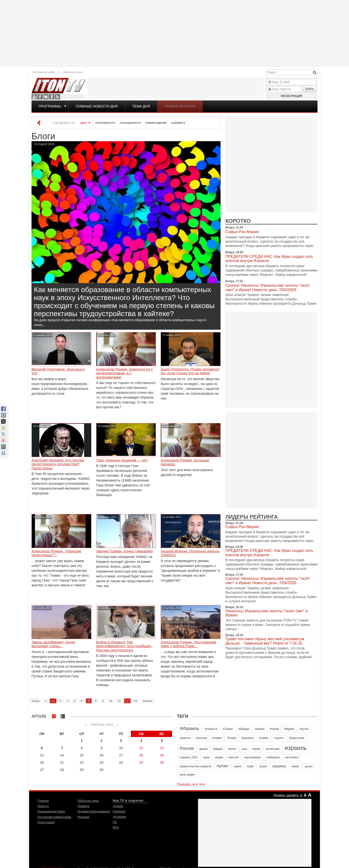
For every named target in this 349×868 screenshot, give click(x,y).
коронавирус (253, 757)
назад (36, 701)
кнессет (234, 757)
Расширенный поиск (51, 811)
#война (260, 729)
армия (203, 749)
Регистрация (291, 96)
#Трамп (228, 729)
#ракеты (185, 738)
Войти (309, 89)
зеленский (273, 749)
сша (250, 766)
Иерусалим (297, 738)
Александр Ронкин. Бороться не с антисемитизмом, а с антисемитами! (125, 373)
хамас (295, 766)
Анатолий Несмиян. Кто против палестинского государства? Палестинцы (58, 464)
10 (111, 701)
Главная (43, 801)
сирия (237, 766)
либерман (273, 757)
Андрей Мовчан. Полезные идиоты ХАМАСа (190, 553)
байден (218, 749)
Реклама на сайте (44, 72)
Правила (83, 806)
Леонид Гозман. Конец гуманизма (125, 551)
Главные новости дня (97, 106)
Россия (187, 748)
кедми (219, 757)
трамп (263, 766)
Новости (43, 806)
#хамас (264, 738)
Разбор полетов (180, 106)
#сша (231, 738)
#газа (274, 729)
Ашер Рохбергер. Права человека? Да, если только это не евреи (190, 371)
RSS (57, 97)
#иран (289, 729)
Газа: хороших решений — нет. (122, 460)
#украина (248, 738)
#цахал (279, 738)
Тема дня (141, 106)
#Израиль (189, 729)
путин (222, 766)
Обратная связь (73, 72)
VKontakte (46, 97)
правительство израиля (195, 766)
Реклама (83, 817)
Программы (50, 106)
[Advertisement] (174, 33)
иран (207, 757)
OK (52, 97)
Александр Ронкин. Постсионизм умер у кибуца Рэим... (188, 644)
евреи (256, 749)
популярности (105, 123)
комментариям (156, 123)
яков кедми (187, 775)
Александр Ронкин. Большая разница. (185, 462)
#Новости (211, 729)
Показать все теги (191, 784)
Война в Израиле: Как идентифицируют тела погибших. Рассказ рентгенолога (124, 646)
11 (119, 701)
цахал (309, 766)
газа (244, 749)
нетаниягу (292, 757)
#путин (304, 729)
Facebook (40, 97)
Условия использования (94, 811)
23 (135, 701)
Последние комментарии (54, 817)
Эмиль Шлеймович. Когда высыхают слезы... (53, 644)
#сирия (217, 738)
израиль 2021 (189, 757)
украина (279, 766)
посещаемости (130, 123)
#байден (244, 729)
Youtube (34, 97)
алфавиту (178, 123)
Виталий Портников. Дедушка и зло (58, 371)
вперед (147, 701)
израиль (296, 748)
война (232, 749)
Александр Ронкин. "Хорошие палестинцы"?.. (56, 553)
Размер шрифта (286, 795)
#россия (202, 738)
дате (84, 123)
